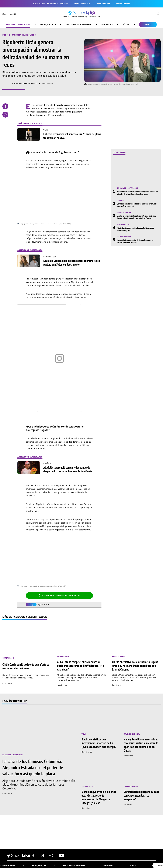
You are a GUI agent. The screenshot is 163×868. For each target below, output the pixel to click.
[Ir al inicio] (81, 14)
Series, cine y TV (48, 24)
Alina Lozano (63, 657)
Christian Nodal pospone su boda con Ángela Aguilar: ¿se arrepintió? (142, 795)
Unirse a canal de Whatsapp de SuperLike (60, 596)
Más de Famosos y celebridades (25, 617)
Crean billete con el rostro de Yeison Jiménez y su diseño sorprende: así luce (135, 241)
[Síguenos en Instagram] (42, 857)
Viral (84, 734)
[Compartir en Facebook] (5, 106)
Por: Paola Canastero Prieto (25, 83)
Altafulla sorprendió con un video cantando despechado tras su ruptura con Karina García (68, 469)
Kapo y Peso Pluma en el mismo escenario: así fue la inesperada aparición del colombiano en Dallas (141, 745)
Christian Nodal (131, 786)
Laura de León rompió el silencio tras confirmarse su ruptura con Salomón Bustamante (72, 263)
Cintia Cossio (123, 225)
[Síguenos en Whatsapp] (51, 857)
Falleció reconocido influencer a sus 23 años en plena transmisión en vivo (72, 136)
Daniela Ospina (124, 212)
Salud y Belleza (89, 786)
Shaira (120, 200)
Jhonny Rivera (103, 4)
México (148, 24)
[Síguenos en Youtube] (62, 857)
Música (126, 24)
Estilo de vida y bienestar (78, 24)
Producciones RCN (82, 4)
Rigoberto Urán (44, 605)
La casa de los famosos (57, 4)
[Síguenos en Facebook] (33, 857)
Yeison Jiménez (123, 4)
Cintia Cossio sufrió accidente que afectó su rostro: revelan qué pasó (136, 229)
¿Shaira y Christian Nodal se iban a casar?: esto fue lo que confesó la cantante (137, 205)
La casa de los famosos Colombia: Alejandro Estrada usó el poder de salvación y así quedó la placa (138, 193)
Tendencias (107, 24)
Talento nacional (132, 734)
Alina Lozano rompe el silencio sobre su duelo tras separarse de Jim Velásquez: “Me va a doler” (80, 666)
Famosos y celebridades (18, 24)
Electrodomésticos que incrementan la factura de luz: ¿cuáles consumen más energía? (99, 743)
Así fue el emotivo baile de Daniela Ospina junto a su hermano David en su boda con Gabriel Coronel (137, 217)
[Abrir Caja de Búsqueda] (158, 14)
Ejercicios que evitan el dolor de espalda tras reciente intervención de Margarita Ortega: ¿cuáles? (99, 797)
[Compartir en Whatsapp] (5, 115)
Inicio (5, 35)
